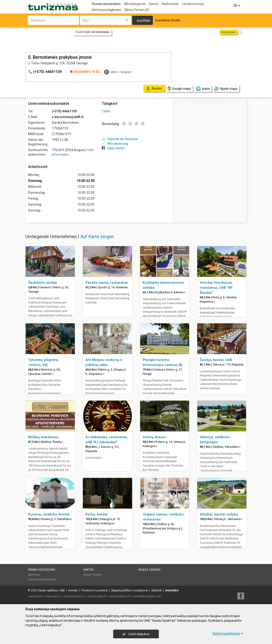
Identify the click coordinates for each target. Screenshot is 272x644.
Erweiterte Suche (168, 20)
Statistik (156, 590)
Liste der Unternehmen (92, 32)
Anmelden (172, 590)
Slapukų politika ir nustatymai (129, 590)
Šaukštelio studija (42, 283)
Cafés (106, 111)
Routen (97, 575)
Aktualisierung (115, 144)
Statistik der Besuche (120, 139)
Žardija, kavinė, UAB (216, 360)
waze (203, 89)
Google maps (179, 89)
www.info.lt (35, 596)
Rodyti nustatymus (228, 634)
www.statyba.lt (97, 596)
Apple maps (226, 89)
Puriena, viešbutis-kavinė (49, 514)
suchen (144, 20)
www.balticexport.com (147, 596)
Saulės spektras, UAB (51, 590)
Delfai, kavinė (96, 514)
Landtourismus (193, 4)
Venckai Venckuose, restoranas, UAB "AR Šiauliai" (216, 288)
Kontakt (73, 590)
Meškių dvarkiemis (43, 437)
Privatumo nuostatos (94, 590)
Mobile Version (149, 570)
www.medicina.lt (119, 596)
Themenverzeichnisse (42, 580)
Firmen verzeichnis (106, 4)
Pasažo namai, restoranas (107, 283)
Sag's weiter (113, 148)
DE (237, 5)
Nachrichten (170, 4)
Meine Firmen (137, 10)
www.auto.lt (53, 596)
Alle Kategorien (135, 4)
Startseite (34, 575)
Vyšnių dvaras (154, 437)
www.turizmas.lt (74, 596)
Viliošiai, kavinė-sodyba (219, 514)
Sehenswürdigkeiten (107, 10)
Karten (154, 4)
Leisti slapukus (136, 634)
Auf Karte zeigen (97, 237)
